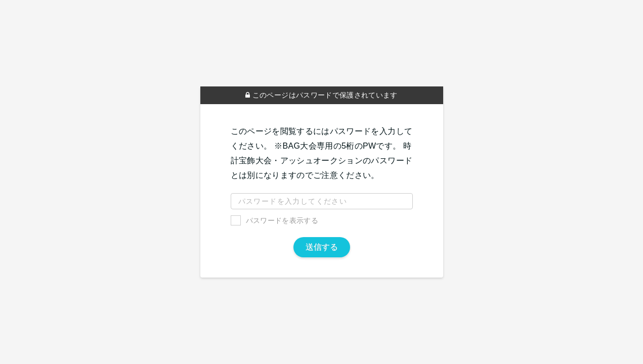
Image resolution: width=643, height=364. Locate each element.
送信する (322, 247)
